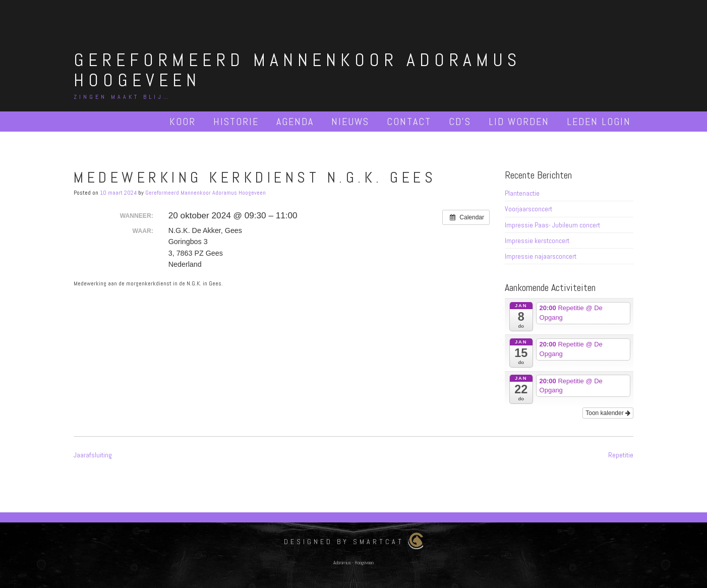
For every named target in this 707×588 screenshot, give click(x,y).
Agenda (295, 122)
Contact (409, 122)
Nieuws (350, 122)
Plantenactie (522, 193)
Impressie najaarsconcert (541, 256)
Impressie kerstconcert (537, 241)
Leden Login (599, 122)
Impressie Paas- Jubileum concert (552, 225)
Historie (236, 122)
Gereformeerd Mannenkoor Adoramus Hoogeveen (297, 70)
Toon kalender (608, 413)
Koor (183, 122)
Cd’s (460, 122)
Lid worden (519, 122)
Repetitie (621, 455)
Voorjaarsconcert (528, 209)
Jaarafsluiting (93, 455)
